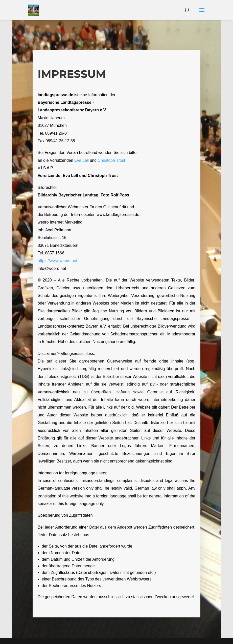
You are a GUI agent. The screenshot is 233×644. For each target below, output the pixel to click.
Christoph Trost (111, 160)
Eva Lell (81, 160)
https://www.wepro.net (57, 261)
